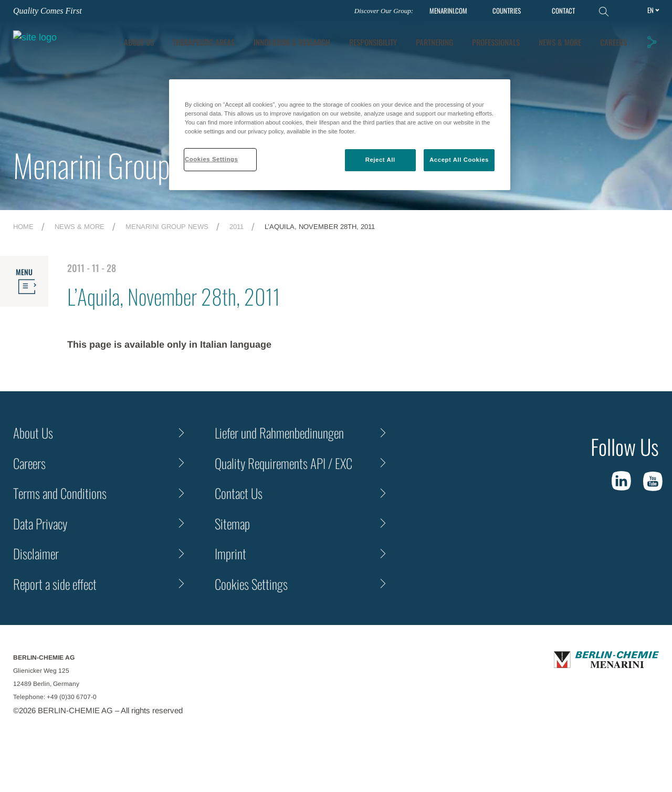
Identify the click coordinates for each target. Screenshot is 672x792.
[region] (340, 135)
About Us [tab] (186, 37)
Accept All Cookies (459, 160)
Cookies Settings (251, 584)
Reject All (380, 160)
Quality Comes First (48, 11)
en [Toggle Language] (650, 10)
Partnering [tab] (481, 37)
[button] (653, 47)
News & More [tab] (607, 37)
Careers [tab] (615, 58)
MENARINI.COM (448, 11)
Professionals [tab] (543, 37)
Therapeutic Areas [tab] (250, 37)
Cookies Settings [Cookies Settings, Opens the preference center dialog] (211, 159)
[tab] (339, 38)
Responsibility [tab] (420, 37)
